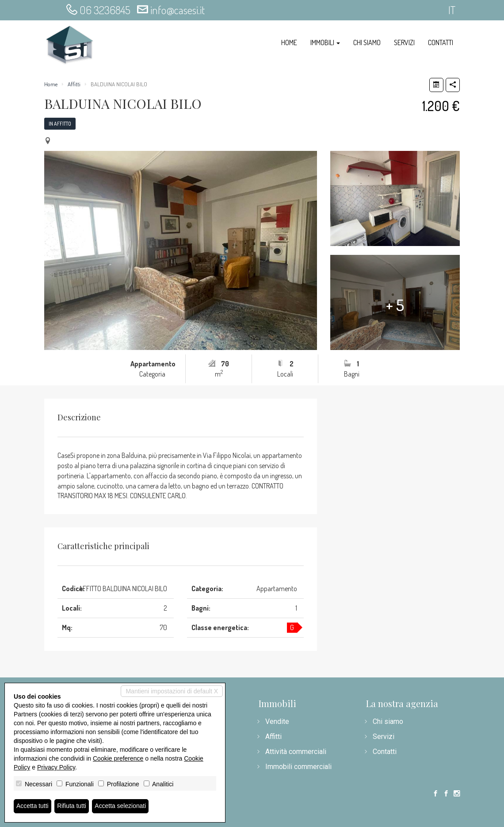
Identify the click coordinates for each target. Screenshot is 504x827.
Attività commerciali (296, 752)
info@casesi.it (178, 10)
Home (289, 42)
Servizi (404, 42)
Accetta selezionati (121, 806)
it (452, 10)
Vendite (277, 721)
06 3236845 (105, 10)
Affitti (74, 84)
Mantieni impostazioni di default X (172, 691)
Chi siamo (367, 42)
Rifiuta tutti (72, 806)
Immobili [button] (325, 42)
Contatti (441, 42)
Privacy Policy (56, 767)
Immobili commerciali (298, 767)
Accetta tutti (32, 806)
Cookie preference (118, 758)
